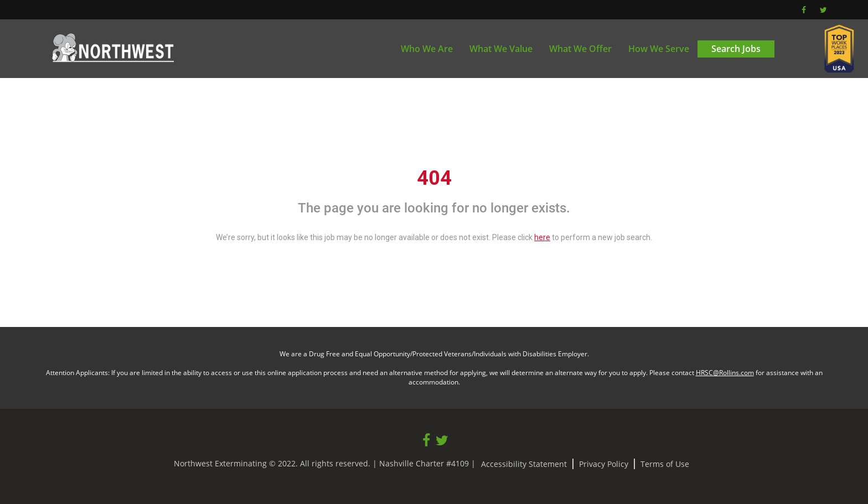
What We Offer (580, 49)
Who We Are (427, 49)
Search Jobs (736, 49)
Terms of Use (665, 464)
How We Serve (659, 49)
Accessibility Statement (524, 464)
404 (434, 178)
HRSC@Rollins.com (725, 373)
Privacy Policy (604, 464)
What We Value (501, 49)
